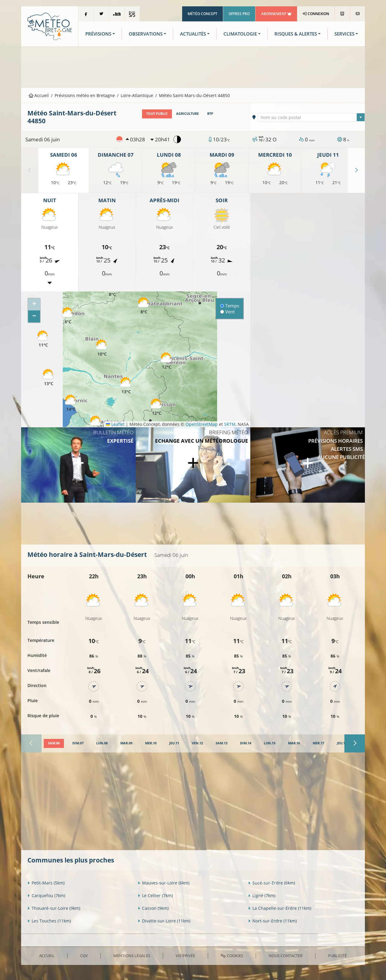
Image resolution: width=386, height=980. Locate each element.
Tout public (157, 114)
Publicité (337, 956)
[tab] (54, 743)
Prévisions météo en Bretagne (85, 95)
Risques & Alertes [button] (296, 34)
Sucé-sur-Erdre (272, 883)
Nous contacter (286, 956)
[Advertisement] (193, 67)
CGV (84, 956)
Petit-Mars (46, 883)
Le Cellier (155, 895)
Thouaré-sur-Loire (54, 908)
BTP (210, 114)
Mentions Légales (132, 956)
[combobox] (312, 117)
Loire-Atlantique (137, 95)
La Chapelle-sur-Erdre (280, 908)
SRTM (230, 424)
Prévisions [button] (98, 34)
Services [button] (344, 34)
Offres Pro (239, 14)
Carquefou (46, 895)
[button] (43, 339)
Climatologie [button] (240, 34)
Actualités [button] (193, 34)
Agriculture (187, 114)
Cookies (232, 956)
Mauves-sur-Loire (164, 883)
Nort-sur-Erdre (272, 921)
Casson (153, 908)
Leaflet (115, 424)
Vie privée (185, 956)
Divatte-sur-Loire (164, 921)
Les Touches (49, 921)
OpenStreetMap (202, 424)
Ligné (262, 895)
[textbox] (312, 118)
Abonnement (276, 14)
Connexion (316, 14)
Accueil (39, 95)
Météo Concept (202, 14)
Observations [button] (146, 34)
